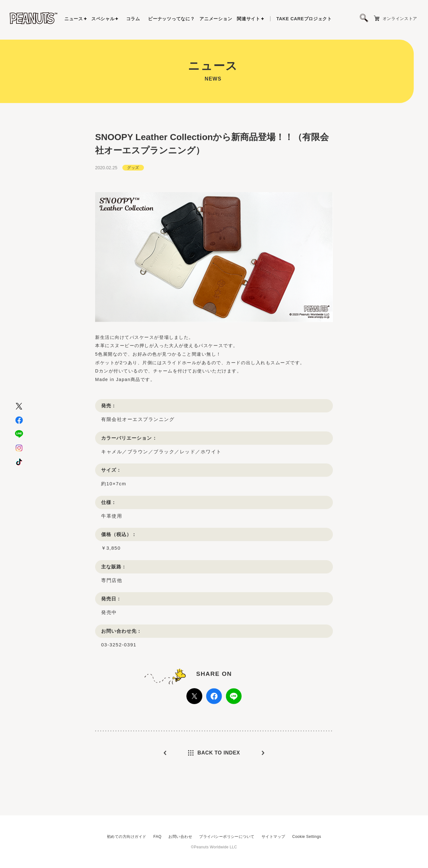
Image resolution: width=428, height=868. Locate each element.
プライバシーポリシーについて (227, 837)
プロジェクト (304, 19)
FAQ (157, 837)
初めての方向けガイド (127, 837)
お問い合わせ (180, 837)
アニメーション (216, 19)
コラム (133, 19)
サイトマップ (273, 837)
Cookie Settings (307, 837)
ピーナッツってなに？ (171, 19)
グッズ (133, 184)
